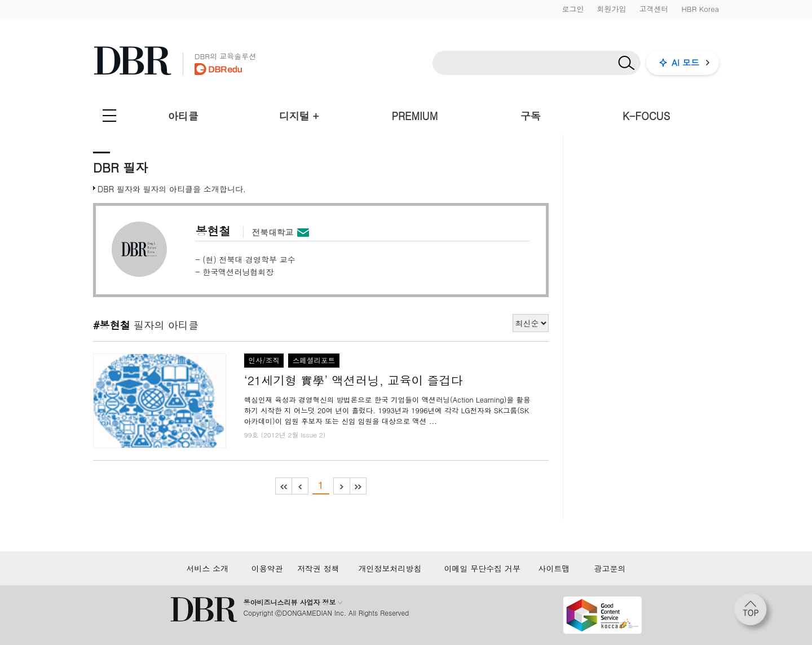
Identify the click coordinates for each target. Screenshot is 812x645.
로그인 (573, 9)
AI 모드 (685, 62)
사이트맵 (554, 568)
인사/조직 (264, 360)
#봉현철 (112, 325)
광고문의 (610, 568)
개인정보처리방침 (390, 568)
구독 (531, 116)
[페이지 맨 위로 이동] (754, 613)
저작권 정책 (318, 568)
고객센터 (654, 9)
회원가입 (611, 9)
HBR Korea (700, 9)
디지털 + (299, 116)
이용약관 (267, 568)
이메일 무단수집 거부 (482, 568)
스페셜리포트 (314, 360)
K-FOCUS (646, 116)
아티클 (183, 116)
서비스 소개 (207, 568)
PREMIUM (415, 116)
